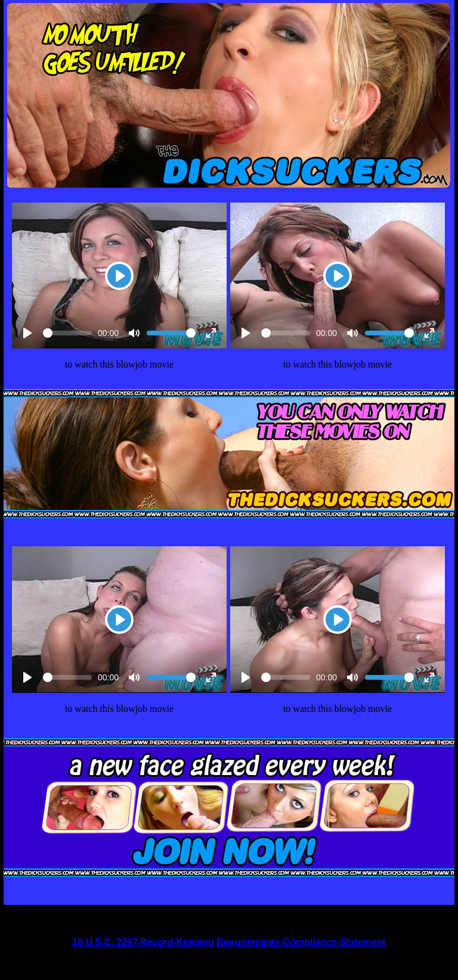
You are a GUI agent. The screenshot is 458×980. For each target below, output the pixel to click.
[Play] (119, 276)
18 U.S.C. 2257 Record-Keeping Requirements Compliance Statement (229, 942)
